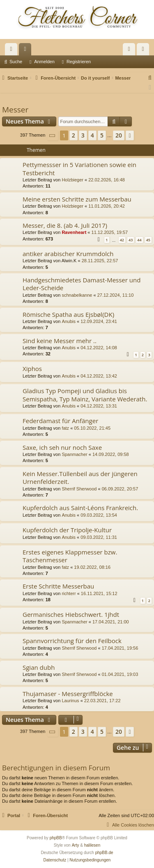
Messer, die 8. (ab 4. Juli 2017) (65, 225)
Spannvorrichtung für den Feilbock (72, 641)
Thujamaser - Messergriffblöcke (68, 694)
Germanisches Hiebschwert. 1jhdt (71, 614)
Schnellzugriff (13, 51)
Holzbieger (72, 180)
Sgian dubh (39, 667)
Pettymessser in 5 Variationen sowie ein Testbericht (79, 168)
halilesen (92, 845)
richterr (69, 593)
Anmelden (44, 62)
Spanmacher (74, 454)
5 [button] (102, 135)
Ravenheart (74, 232)
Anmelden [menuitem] (131, 51)
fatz (65, 428)
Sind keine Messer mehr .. (60, 341)
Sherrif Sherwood (79, 489)
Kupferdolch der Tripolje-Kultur (67, 530)
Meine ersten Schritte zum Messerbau (77, 199)
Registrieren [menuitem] (145, 51)
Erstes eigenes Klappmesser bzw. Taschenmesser (70, 556)
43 (131, 240)
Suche (16, 62)
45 (148, 240)
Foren (27, 51)
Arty (76, 845)
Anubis (69, 321)
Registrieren (79, 62)
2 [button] (74, 135)
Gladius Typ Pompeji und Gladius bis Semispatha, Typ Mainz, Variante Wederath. (85, 395)
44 (139, 240)
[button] (53, 136)
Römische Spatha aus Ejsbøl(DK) (68, 314)
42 (122, 240)
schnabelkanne (77, 295)
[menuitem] (150, 78)
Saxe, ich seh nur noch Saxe (62, 447)
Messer (15, 110)
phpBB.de (104, 853)
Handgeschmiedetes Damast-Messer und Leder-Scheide (82, 284)
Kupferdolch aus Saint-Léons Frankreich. (80, 508)
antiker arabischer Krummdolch (68, 254)
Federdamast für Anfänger (60, 421)
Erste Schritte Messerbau (58, 586)
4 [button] (92, 135)
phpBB (56, 838)
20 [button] (119, 135)
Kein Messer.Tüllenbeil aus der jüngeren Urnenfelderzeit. (80, 478)
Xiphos (32, 369)
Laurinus (70, 701)
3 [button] (83, 135)
